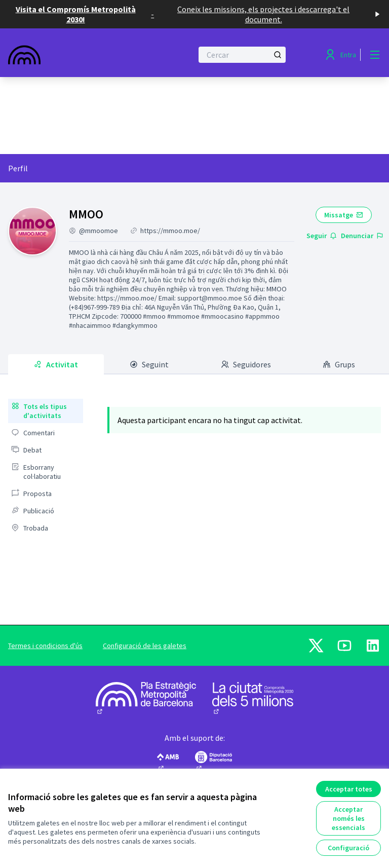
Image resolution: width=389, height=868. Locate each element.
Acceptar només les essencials (348, 818)
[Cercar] (242, 55)
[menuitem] (46, 411)
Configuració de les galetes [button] (145, 646)
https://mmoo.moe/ (170, 231)
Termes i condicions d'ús (45, 646)
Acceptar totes (349, 789)
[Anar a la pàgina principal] (75, 55)
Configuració (348, 848)
